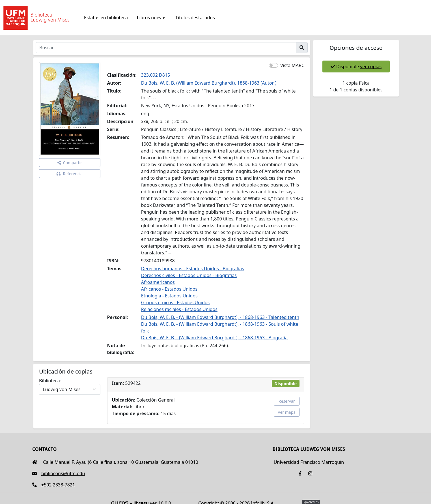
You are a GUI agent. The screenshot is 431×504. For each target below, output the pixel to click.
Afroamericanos (158, 282)
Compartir (70, 163)
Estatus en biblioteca (106, 18)
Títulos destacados (195, 18)
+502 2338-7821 (54, 485)
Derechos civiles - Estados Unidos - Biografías (189, 275)
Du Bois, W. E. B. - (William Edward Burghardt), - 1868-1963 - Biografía (214, 338)
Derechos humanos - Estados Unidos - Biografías (193, 269)
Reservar (287, 401)
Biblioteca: (50, 381)
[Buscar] (166, 48)
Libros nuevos (152, 18)
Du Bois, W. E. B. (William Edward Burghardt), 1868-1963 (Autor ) (209, 83)
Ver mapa (287, 412)
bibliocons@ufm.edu (59, 473)
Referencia (70, 174)
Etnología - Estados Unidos (169, 296)
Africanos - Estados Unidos (169, 289)
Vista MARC (292, 65)
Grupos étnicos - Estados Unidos (175, 303)
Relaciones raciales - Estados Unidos (179, 309)
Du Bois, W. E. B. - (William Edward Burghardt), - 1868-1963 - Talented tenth (220, 317)
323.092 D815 (156, 75)
